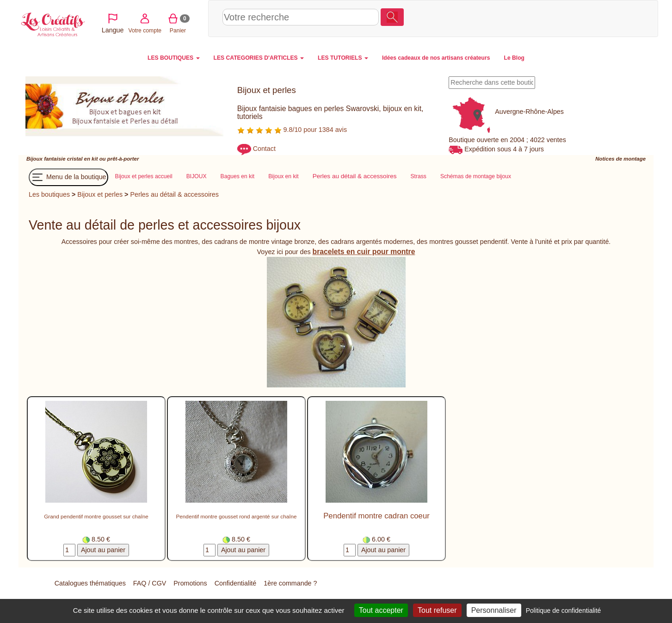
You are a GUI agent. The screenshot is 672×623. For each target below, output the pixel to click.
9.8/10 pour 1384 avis (292, 130)
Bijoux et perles (100, 194)
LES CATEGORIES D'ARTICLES (259, 58)
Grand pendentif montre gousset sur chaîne (96, 517)
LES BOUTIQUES (174, 58)
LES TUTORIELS (343, 58)
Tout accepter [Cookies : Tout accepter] (381, 610)
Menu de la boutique (68, 177)
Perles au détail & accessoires (174, 194)
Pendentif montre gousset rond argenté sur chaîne (237, 517)
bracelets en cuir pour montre (364, 252)
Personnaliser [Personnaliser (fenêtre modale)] (494, 610)
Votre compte (569, 18)
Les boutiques (49, 194)
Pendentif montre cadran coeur (376, 516)
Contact (264, 149)
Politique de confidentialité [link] (564, 611)
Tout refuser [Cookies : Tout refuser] (437, 610)
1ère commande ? (290, 583)
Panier (602, 18)
